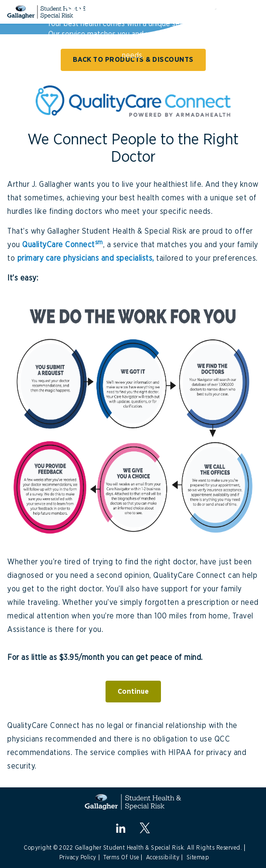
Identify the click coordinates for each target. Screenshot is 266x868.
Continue (133, 692)
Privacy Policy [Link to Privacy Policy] (78, 857)
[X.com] (145, 828)
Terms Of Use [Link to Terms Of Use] (121, 857)
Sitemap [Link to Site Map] (198, 857)
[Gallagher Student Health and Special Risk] (133, 802)
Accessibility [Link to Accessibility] (163, 857)
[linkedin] (121, 828)
